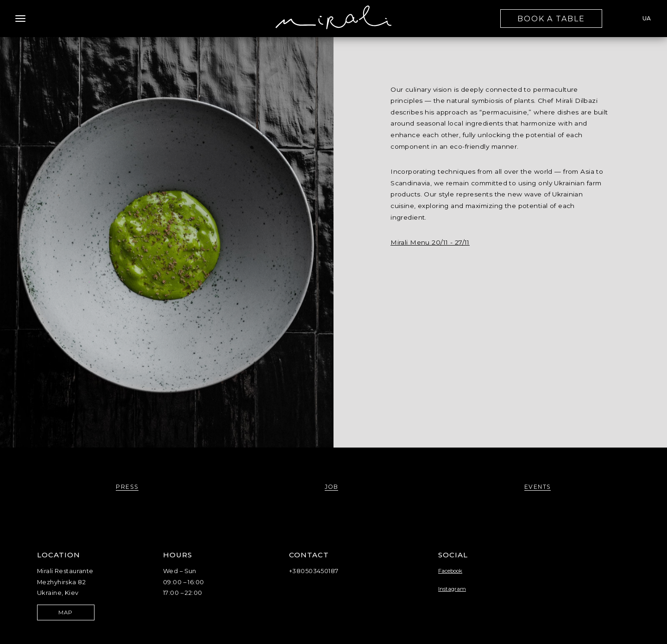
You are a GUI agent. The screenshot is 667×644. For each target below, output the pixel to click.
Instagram (452, 589)
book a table (551, 19)
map (66, 612)
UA (647, 18)
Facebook (450, 571)
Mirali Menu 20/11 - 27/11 (430, 242)
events (538, 487)
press (127, 487)
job (332, 487)
